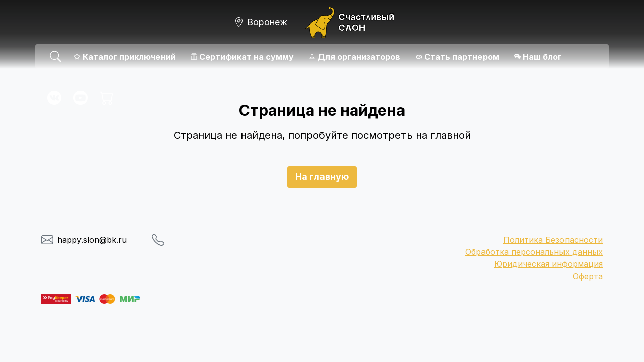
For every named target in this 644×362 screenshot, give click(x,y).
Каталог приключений (125, 57)
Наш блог (538, 57)
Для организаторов (355, 57)
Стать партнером (457, 57)
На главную (322, 177)
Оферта (588, 276)
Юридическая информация (548, 264)
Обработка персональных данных (534, 252)
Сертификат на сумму (242, 57)
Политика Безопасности (553, 240)
